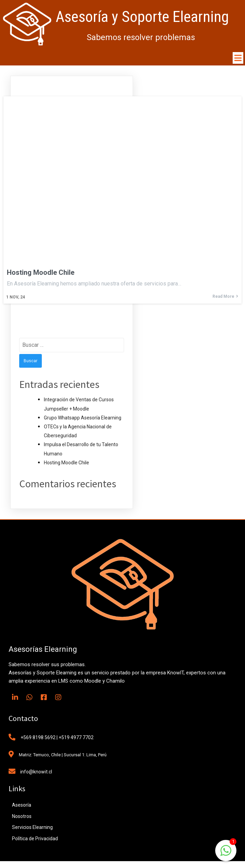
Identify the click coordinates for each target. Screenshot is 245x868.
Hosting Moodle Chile (66, 463)
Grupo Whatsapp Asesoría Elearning (83, 418)
